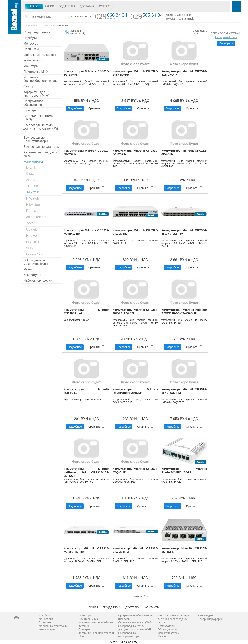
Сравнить (96, 108)
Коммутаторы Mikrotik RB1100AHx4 (87, 311)
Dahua (31, 211)
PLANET (33, 242)
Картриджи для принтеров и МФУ (36, 94)
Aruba (31, 180)
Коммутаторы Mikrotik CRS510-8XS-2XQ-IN (184, 73)
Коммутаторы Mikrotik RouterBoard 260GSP (135, 391)
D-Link (31, 167)
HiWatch (32, 198)
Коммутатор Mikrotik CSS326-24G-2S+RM (135, 550)
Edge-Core (34, 254)
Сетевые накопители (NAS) (38, 118)
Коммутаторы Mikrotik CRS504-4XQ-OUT (135, 470)
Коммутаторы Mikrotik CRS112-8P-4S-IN (184, 152)
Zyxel (30, 223)
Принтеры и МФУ (36, 72)
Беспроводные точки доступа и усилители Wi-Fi (41, 129)
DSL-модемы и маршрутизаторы (36, 262)
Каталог (34, 6)
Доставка (87, 6)
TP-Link (32, 186)
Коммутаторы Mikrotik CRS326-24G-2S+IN (135, 232)
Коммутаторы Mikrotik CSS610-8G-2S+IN (87, 73)
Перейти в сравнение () (78, 32)
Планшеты (31, 49)
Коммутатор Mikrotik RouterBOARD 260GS (184, 470)
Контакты (106, 6)
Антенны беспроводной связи (40, 154)
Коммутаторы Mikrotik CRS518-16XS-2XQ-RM (184, 391)
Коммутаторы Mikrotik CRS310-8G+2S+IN (135, 152)
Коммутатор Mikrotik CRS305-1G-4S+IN (184, 550)
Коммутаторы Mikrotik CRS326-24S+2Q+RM (135, 73)
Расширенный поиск (226, 37)
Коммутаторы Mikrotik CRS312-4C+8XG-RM (87, 232)
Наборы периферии (38, 281)
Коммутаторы (46, 26)
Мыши (28, 269)
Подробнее (75, 108)
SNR (30, 248)
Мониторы (31, 66)
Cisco (30, 174)
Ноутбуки (30, 38)
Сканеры (30, 86)
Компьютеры (33, 60)
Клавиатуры (32, 275)
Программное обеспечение (33, 103)
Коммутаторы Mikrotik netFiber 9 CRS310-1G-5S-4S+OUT (184, 311)
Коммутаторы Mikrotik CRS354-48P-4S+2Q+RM (135, 311)
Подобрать (226, 43)
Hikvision (33, 205)
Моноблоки (31, 44)
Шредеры (30, 110)
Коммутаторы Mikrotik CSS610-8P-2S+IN (87, 152)
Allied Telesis (36, 217)
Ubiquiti (32, 229)
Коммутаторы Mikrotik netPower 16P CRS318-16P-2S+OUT (87, 472)
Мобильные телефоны (40, 55)
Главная (30, 26)
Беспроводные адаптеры (41, 147)
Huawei (32, 236)
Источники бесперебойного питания (41, 79)
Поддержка (67, 6)
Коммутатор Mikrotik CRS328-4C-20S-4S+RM (87, 550)
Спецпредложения (37, 32)
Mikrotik (63, 26)
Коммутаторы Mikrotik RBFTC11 (87, 391)
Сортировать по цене (200, 32)
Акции (49, 6)
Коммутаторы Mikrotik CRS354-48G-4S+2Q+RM (184, 232)
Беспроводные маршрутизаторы (36, 139)
